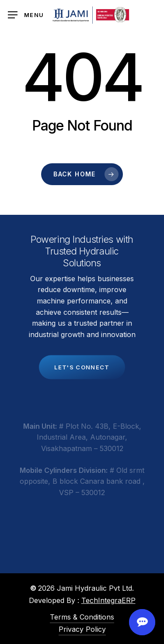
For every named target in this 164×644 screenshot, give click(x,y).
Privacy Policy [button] (82, 629)
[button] (26, 15)
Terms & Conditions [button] (82, 617)
